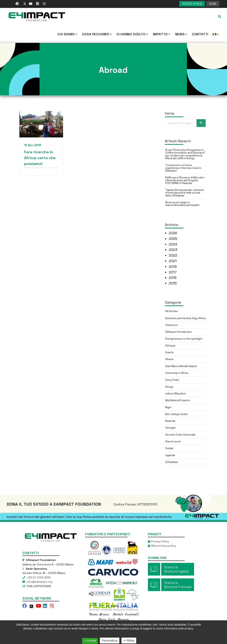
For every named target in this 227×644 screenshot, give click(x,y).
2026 (173, 233)
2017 (173, 272)
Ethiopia (170, 346)
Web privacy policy (163, 546)
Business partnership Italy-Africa (185, 318)
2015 (173, 283)
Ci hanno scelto (133, 34)
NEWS (181, 34)
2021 (173, 261)
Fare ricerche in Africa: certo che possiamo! (40, 158)
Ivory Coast (172, 380)
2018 (173, 267)
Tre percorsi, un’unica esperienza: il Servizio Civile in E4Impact (183, 168)
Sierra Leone (173, 441)
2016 (173, 278)
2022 (173, 255)
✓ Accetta (90, 641)
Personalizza (110, 641)
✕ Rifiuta (129, 641)
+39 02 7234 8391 (38, 577)
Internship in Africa (177, 373)
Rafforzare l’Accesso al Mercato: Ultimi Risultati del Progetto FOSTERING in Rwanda (185, 180)
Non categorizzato (177, 414)
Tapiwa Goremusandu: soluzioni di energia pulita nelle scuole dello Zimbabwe (185, 193)
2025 (173, 239)
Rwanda (170, 421)
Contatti (200, 34)
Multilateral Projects (178, 400)
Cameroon (172, 325)
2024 (173, 244)
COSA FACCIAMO (97, 34)
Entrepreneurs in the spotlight (184, 339)
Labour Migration (176, 394)
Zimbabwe (172, 462)
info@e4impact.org (39, 582)
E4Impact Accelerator (179, 332)
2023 (173, 250)
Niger (168, 407)
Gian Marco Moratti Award (181, 366)
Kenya (169, 387)
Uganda (170, 455)
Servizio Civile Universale (180, 435)
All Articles (172, 311)
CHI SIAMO (68, 34)
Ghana (169, 359)
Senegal (170, 428)
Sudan (169, 448)
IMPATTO (162, 34)
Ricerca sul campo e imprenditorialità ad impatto (182, 204)
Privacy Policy (160, 541)
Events (169, 352)
